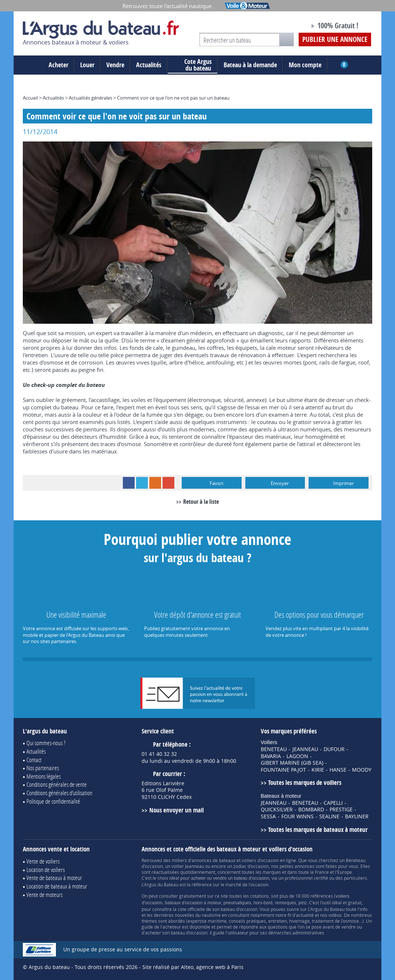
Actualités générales (90, 98)
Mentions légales (44, 776)
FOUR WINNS (298, 816)
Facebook (129, 483)
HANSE (338, 770)
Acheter (58, 65)
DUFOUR (334, 749)
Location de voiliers (46, 870)
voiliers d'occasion (260, 860)
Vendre (115, 65)
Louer (87, 65)
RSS (155, 483)
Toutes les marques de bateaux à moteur (318, 830)
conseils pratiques (247, 921)
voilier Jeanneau (188, 866)
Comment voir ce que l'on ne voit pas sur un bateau (173, 98)
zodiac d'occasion (251, 866)
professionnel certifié (306, 878)
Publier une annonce (335, 39)
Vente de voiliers (43, 861)
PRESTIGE (341, 810)
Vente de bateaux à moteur (54, 878)
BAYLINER (357, 816)
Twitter (142, 483)
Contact (34, 760)
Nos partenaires (43, 768)
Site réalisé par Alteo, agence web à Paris (193, 967)
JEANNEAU (305, 749)
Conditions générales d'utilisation (59, 793)
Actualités (149, 65)
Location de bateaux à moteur (57, 886)
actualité (305, 915)
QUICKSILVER (277, 810)
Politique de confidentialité (53, 801)
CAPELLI (333, 803)
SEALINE (329, 816)
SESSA (268, 816)
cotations (259, 896)
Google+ (168, 483)
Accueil (30, 98)
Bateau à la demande (250, 65)
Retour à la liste (201, 502)
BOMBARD (311, 810)
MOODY (362, 770)
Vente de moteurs (45, 895)
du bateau (193, 65)
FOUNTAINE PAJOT (283, 770)
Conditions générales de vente (57, 784)
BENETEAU (274, 749)
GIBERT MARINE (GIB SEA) (292, 763)
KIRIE (318, 770)
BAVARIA (271, 756)
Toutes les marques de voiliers (305, 782)
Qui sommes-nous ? (46, 743)
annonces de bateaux (213, 860)
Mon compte (305, 65)
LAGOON (297, 756)
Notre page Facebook (290, 27)
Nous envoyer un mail (177, 810)
